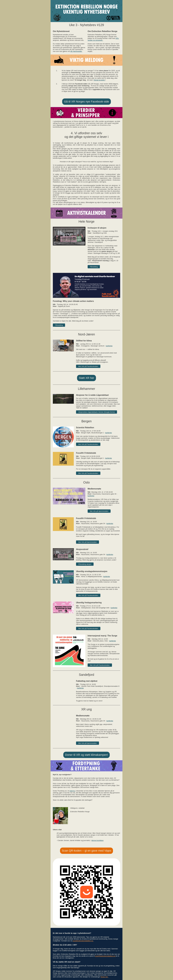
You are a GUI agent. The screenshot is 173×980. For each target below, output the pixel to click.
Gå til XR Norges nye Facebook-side (86, 102)
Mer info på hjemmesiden (99, 511)
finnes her (104, 977)
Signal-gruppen (99, 80)
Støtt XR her (86, 378)
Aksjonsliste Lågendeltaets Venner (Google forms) (97, 412)
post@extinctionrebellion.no (83, 941)
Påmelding (94, 267)
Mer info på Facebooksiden (88, 366)
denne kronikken (98, 840)
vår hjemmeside (76, 51)
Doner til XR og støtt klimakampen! (86, 755)
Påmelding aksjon (85, 564)
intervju (73, 791)
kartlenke (109, 346)
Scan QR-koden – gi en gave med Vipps (86, 851)
